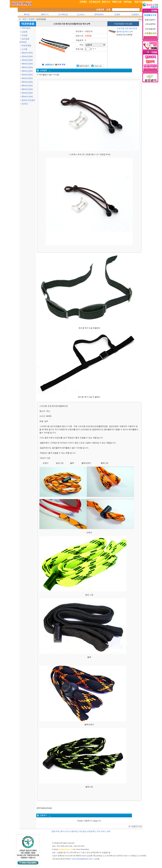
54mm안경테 (27, 78)
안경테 (117, 14)
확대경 (27, 14)
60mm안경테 (27, 89)
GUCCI (25, 104)
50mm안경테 (27, 71)
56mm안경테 (27, 82)
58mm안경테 (27, 86)
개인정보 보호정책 (87, 831)
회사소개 (64, 831)
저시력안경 (63, 14)
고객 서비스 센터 (103, 831)
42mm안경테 (27, 56)
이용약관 (74, 831)
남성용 (25, 32)
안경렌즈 (135, 14)
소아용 (25, 49)
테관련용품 (26, 46)
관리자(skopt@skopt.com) (82, 859)
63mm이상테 (27, 97)
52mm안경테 (27, 75)
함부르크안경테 (28, 100)
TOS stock (26, 28)
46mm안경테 (27, 64)
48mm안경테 (27, 67)
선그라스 (81, 14)
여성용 (25, 35)
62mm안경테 (27, 93)
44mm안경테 (27, 60)
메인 (25, 19)
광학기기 (45, 14)
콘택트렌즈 (99, 14)
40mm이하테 (27, 53)
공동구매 (55, 831)
